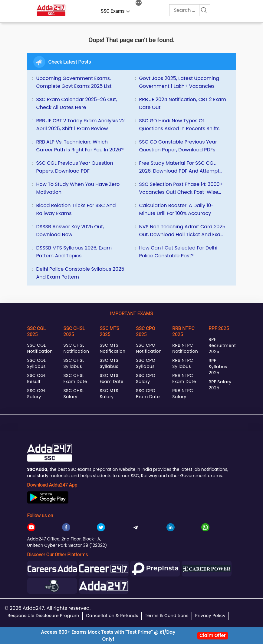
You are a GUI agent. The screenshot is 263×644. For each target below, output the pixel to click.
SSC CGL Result (37, 378)
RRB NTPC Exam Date (184, 378)
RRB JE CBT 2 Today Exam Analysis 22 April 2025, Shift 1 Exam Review (81, 125)
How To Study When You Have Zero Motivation (78, 188)
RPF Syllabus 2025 (218, 367)
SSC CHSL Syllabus (74, 363)
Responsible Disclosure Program (43, 616)
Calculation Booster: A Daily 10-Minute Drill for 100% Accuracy (177, 209)
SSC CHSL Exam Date (75, 378)
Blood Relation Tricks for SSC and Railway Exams (76, 209)
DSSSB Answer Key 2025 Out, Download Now (70, 231)
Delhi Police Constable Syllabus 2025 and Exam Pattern (80, 273)
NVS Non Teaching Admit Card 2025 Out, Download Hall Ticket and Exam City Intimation (182, 231)
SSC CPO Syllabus (146, 363)
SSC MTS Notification (112, 348)
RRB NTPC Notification (185, 348)
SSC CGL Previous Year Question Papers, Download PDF (75, 167)
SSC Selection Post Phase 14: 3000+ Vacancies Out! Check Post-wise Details (181, 188)
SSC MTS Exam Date (111, 378)
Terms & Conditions (167, 616)
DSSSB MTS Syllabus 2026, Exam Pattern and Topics (74, 252)
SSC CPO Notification (149, 348)
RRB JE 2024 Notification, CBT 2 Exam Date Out (183, 103)
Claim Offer (213, 635)
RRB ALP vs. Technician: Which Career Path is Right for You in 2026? (80, 146)
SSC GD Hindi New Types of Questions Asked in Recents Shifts (179, 125)
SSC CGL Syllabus (37, 363)
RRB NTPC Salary (183, 394)
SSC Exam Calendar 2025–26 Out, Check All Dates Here (77, 103)
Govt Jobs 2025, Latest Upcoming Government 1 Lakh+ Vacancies (179, 82)
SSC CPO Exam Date (148, 394)
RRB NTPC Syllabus (183, 363)
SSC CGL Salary (37, 394)
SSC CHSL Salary (74, 394)
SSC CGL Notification (40, 348)
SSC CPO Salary (146, 378)
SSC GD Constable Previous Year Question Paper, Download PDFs (178, 146)
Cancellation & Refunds (112, 616)
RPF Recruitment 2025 (222, 345)
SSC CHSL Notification (76, 348)
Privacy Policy (210, 616)
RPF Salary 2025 (220, 385)
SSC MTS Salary (109, 394)
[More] (139, 4)
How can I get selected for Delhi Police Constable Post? (178, 252)
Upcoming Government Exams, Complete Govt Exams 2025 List (74, 82)
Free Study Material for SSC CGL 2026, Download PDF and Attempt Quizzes (179, 167)
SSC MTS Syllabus (109, 363)
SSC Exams (113, 11)
